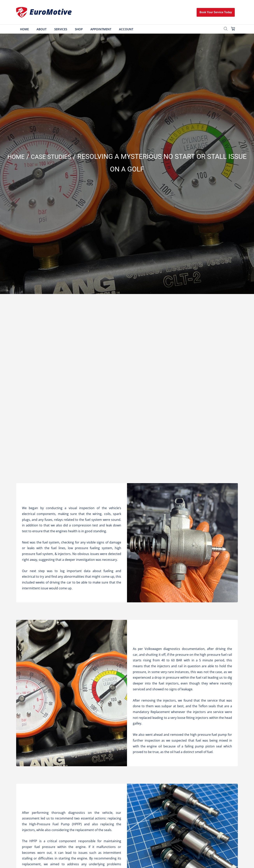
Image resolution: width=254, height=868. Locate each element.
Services (61, 29)
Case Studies (52, 157)
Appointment (101, 29)
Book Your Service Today (216, 12)
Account (126, 29)
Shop (79, 29)
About (42, 29)
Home (24, 29)
